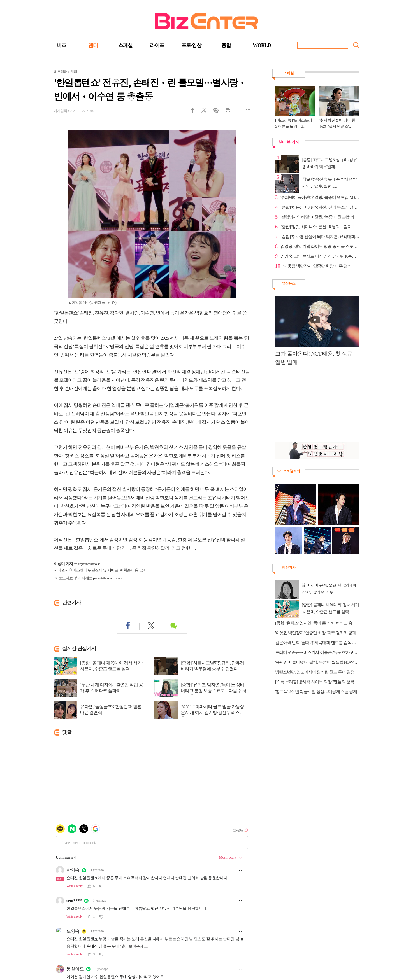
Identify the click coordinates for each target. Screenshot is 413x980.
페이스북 (196, 111)
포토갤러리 (291, 471)
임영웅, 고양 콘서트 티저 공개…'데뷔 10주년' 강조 (320, 256)
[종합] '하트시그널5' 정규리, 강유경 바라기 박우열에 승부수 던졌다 (212, 666)
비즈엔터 (61, 72)
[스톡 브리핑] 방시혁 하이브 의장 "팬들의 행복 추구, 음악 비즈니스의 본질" (317, 682)
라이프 (157, 45)
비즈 (61, 45)
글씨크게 (245, 111)
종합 (226, 45)
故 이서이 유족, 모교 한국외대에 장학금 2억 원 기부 (329, 589)
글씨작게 (235, 111)
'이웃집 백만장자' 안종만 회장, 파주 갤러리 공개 (321, 266)
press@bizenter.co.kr (108, 578)
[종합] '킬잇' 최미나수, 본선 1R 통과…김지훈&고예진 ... (320, 227)
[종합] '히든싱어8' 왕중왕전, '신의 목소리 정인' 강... (320, 207)
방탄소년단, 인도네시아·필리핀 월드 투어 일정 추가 (317, 672)
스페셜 (125, 45)
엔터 (93, 45)
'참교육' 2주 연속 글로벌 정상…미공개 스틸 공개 (316, 692)
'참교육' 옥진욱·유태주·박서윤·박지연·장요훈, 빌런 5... (329, 183)
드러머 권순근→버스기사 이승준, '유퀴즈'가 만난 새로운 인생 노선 (317, 652)
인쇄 (225, 111)
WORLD (262, 45)
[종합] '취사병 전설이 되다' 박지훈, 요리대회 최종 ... (320, 237)
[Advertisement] (314, 407)
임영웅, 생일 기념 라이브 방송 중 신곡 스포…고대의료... (320, 246)
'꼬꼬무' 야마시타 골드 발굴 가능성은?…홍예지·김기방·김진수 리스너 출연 (212, 712)
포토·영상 (191, 45)
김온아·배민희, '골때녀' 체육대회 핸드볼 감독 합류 (317, 643)
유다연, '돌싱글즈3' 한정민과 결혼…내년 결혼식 (113, 710)
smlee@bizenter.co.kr (87, 564)
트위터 (206, 111)
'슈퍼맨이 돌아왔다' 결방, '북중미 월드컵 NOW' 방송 (320, 197)
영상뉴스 (289, 283)
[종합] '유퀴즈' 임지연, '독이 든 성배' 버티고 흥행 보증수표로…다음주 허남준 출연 (214, 691)
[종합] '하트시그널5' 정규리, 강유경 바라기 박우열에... (329, 163)
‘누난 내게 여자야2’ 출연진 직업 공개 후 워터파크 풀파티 (112, 688)
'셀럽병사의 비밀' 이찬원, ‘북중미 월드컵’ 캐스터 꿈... (320, 217)
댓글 (216, 111)
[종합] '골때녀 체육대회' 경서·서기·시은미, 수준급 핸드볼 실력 (111, 666)
